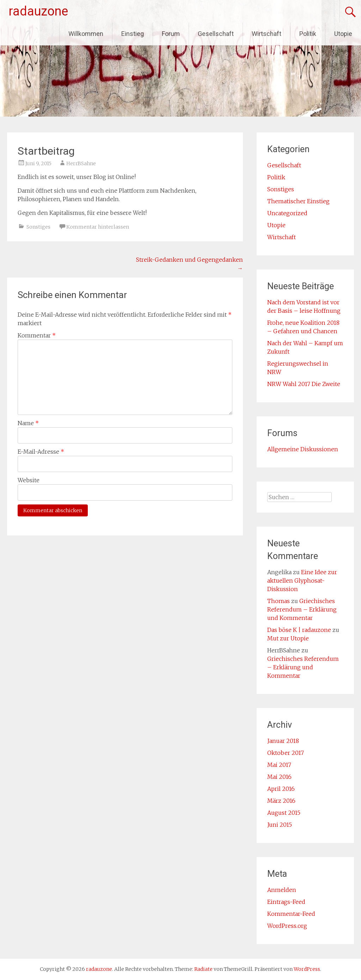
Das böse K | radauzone (299, 630)
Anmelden (282, 890)
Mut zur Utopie (288, 638)
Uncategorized (287, 213)
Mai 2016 (279, 777)
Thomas (279, 601)
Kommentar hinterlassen (98, 227)
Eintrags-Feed (286, 902)
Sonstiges (38, 227)
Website (29, 480)
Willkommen (86, 34)
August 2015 (284, 813)
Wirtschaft (267, 34)
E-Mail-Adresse (41, 452)
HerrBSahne (81, 163)
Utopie (343, 34)
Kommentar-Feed (291, 914)
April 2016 (281, 789)
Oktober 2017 (286, 753)
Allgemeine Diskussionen (303, 449)
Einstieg (133, 34)
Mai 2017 (279, 765)
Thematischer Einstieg (298, 201)
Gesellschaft (216, 34)
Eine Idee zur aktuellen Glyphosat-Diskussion (302, 581)
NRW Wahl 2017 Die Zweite (304, 384)
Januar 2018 (283, 741)
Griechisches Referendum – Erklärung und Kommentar (302, 609)
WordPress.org (287, 926)
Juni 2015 (280, 825)
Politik (308, 34)
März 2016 (281, 801)
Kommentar (37, 335)
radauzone (38, 11)
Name (28, 423)
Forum (171, 34)
